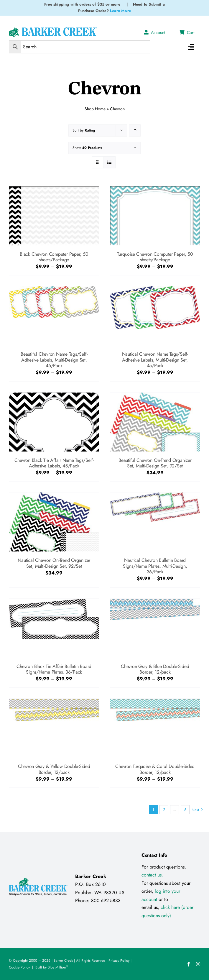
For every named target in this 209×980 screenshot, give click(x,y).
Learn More (120, 11)
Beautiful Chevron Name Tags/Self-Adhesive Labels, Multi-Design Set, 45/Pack (54, 360)
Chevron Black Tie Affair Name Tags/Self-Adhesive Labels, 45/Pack (54, 463)
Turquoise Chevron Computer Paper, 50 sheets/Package (155, 257)
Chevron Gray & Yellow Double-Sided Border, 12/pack (54, 769)
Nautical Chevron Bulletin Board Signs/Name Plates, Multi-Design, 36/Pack (155, 566)
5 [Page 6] (185, 810)
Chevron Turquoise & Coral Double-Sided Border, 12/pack (155, 769)
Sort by (84, 130)
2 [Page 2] (164, 810)
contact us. (152, 875)
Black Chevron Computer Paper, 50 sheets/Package (54, 257)
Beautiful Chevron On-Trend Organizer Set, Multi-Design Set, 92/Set (155, 463)
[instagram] (198, 964)
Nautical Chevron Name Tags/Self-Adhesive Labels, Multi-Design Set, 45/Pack (155, 360)
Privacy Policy (119, 961)
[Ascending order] (135, 130)
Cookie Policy (19, 967)
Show (87, 148)
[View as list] (110, 162)
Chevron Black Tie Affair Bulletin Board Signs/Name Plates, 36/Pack (54, 669)
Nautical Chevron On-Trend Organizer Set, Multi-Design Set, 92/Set (54, 563)
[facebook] (189, 964)
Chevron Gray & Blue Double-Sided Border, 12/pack (155, 669)
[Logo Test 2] (53, 30)
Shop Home (95, 108)
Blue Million (58, 967)
